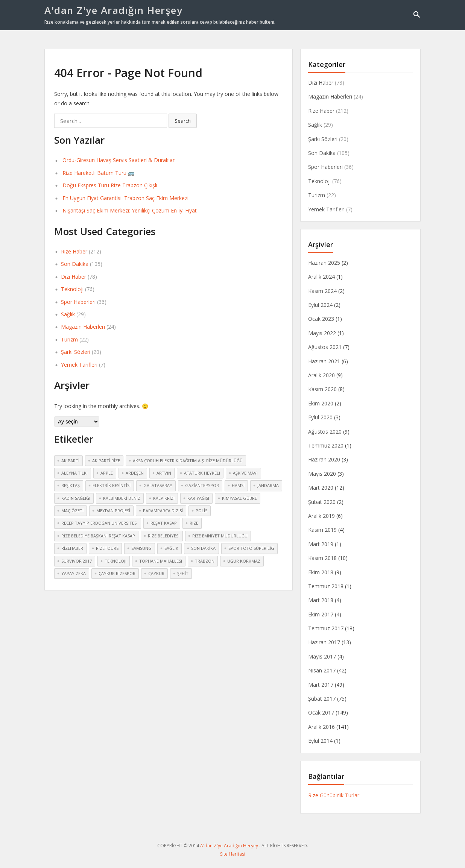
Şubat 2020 (322, 502)
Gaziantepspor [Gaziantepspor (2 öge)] (202, 485)
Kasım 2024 (322, 291)
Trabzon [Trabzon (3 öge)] (205, 561)
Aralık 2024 (321, 277)
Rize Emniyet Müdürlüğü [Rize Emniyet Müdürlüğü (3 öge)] (220, 536)
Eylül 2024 (320, 305)
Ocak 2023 (321, 319)
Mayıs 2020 (322, 474)
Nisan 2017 (322, 670)
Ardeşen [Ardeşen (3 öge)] (135, 473)
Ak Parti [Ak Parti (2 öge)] (70, 461)
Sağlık (68, 314)
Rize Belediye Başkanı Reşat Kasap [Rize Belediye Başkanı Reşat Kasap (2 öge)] (98, 536)
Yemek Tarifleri (79, 365)
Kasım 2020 (322, 389)
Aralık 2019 (321, 516)
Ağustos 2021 (325, 347)
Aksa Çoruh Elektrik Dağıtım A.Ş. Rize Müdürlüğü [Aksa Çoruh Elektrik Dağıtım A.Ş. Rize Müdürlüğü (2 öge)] (188, 461)
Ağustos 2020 (325, 432)
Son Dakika (75, 264)
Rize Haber (74, 251)
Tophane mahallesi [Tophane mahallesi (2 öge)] (161, 561)
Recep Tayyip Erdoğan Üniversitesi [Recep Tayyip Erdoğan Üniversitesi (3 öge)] (100, 523)
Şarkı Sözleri (76, 352)
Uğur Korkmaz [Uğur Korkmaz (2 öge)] (244, 561)
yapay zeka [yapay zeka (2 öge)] (74, 573)
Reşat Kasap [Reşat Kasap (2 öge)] (164, 523)
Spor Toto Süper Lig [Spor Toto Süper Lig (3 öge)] (251, 548)
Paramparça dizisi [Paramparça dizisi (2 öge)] (163, 511)
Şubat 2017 (322, 699)
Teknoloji (72, 289)
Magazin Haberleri (83, 327)
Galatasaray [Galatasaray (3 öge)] (158, 485)
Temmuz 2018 (326, 586)
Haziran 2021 (324, 361)
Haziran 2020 (324, 459)
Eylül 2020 (320, 417)
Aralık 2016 (321, 727)
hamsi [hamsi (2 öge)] (238, 485)
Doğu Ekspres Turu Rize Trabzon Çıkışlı (110, 185)
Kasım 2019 (322, 530)
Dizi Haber (74, 277)
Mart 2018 (321, 600)
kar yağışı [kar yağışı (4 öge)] (198, 498)
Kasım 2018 (322, 558)
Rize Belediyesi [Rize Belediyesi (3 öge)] (164, 536)
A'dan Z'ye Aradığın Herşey (113, 10)
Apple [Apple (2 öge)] (107, 473)
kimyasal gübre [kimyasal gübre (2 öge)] (239, 498)
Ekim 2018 (321, 572)
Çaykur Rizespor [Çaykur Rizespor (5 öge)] (117, 573)
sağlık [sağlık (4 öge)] (171, 548)
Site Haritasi (233, 854)
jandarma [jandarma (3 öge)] (268, 485)
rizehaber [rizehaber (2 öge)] (72, 548)
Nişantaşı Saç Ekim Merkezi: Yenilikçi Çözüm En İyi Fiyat (130, 210)
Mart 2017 (321, 685)
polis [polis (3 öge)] (201, 511)
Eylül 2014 (320, 741)
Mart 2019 (321, 544)
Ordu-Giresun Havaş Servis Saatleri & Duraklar (119, 160)
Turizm (69, 339)
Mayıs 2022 (322, 333)
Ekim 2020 (321, 403)
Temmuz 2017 (326, 628)
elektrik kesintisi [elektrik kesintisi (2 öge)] (112, 485)
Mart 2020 (321, 488)
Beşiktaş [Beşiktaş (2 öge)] (71, 485)
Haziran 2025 (324, 263)
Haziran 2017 (324, 642)
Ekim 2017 (321, 614)
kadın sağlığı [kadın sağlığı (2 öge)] (76, 498)
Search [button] (183, 121)
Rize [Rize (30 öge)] (194, 523)
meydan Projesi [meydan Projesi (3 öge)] (113, 511)
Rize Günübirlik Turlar (334, 795)
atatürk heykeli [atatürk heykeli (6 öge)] (202, 473)
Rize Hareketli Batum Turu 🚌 (98, 173)
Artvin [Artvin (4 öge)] (164, 473)
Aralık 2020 (321, 375)
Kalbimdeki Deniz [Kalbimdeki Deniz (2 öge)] (122, 498)
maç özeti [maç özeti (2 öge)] (72, 511)
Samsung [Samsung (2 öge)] (141, 548)
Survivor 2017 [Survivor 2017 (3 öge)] (77, 561)
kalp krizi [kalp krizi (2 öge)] (164, 498)
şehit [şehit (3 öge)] (183, 573)
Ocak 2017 (321, 712)
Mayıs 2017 (322, 656)
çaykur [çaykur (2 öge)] (156, 573)
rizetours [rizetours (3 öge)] (107, 548)
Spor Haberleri (78, 302)
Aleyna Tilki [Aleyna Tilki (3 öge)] (74, 473)
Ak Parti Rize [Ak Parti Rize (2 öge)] (106, 461)
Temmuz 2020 (326, 445)
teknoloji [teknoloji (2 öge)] (115, 561)
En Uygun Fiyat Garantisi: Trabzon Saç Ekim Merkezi (125, 198)
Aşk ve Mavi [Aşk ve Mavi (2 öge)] (245, 473)
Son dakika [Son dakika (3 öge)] (203, 548)
